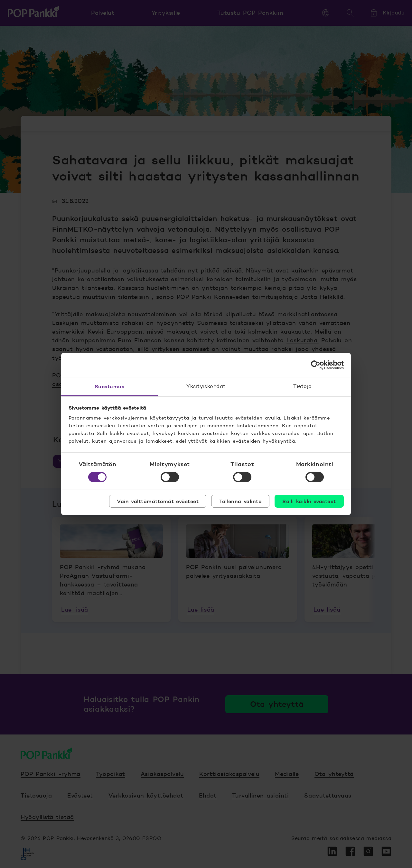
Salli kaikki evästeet (309, 501)
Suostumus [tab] (109, 386)
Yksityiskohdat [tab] (206, 386)
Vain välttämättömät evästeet (158, 501)
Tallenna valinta (240, 501)
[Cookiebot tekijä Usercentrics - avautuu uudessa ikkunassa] (316, 365)
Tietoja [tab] (302, 386)
